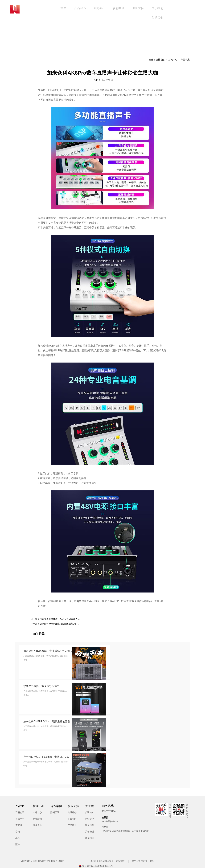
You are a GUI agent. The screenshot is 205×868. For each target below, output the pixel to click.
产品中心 (80, 8)
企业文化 (90, 819)
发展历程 (90, 825)
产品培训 (72, 825)
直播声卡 (20, 819)
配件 (18, 844)
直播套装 (20, 812)
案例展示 (55, 812)
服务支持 (138, 8)
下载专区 (72, 819)
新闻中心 (99, 8)
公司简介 (90, 812)
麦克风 (19, 825)
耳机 (18, 838)
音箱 (18, 832)
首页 (63, 8)
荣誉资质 (90, 832)
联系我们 (157, 18)
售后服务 (72, 812)
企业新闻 (37, 819)
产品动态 (185, 60)
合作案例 (119, 8)
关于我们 (157, 8)
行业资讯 (37, 825)
